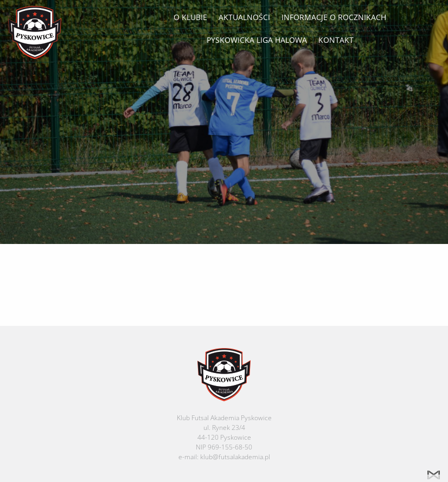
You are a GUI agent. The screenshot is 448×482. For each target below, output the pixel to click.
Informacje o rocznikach (334, 17)
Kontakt (336, 40)
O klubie (190, 17)
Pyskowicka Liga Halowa (257, 40)
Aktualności (244, 17)
